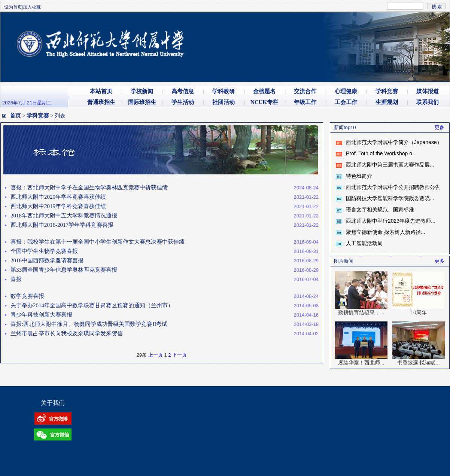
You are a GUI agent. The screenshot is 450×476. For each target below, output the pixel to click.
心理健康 (346, 91)
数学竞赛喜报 (27, 296)
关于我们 (53, 403)
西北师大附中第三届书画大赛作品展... (390, 165)
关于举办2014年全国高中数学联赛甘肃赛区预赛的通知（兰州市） (92, 305)
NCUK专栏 (264, 102)
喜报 (16, 279)
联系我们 (428, 102)
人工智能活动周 (364, 243)
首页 (15, 116)
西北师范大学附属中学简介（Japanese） (394, 142)
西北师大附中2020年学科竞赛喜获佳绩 (58, 197)
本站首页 (101, 91)
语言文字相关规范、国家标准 (380, 210)
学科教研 (224, 91)
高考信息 (183, 91)
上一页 (156, 355)
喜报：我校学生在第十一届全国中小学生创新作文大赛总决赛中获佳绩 (98, 242)
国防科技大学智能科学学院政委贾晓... (390, 198)
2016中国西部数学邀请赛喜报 (47, 260)
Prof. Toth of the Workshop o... (381, 153)
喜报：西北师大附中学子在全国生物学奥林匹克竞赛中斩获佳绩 (89, 187)
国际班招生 (142, 102)
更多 (440, 127)
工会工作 (346, 102)
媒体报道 (428, 91)
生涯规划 (387, 102)
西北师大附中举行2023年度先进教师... (391, 221)
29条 (142, 355)
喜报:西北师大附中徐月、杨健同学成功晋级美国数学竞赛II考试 (89, 324)
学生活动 (183, 102)
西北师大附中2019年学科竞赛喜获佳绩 (58, 206)
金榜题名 (264, 91)
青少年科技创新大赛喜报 (41, 315)
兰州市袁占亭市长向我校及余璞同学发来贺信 (67, 333)
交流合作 (305, 91)
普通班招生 (101, 102)
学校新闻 (142, 91)
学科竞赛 (387, 91)
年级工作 (305, 102)
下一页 (180, 355)
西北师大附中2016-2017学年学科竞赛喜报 (62, 225)
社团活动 (224, 102)
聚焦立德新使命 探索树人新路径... (386, 232)
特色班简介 (359, 176)
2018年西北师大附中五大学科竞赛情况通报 (64, 216)
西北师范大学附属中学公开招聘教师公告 (393, 187)
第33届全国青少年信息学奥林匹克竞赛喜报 (64, 270)
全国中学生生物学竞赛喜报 (44, 251)
